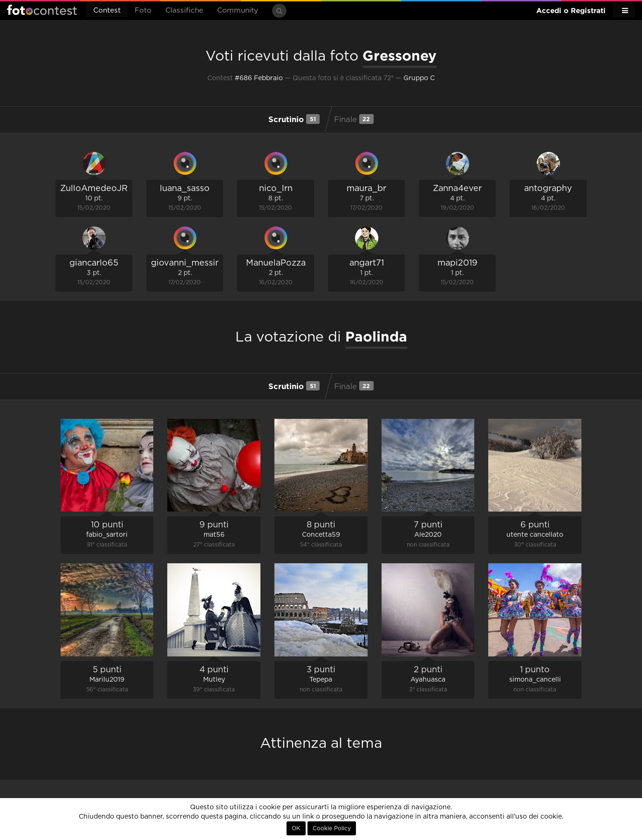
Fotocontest (42, 10)
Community (238, 10)
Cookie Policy (332, 828)
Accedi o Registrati (571, 10)
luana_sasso (185, 189)
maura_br (366, 189)
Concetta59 (321, 535)
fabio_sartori (107, 535)
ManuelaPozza (276, 263)
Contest (107, 10)
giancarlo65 (94, 263)
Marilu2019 (107, 680)
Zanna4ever (457, 189)
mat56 (214, 535)
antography (548, 189)
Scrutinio (294, 119)
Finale (354, 119)
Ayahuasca (428, 680)
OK (296, 828)
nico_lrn (276, 189)
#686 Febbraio (259, 78)
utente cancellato (535, 535)
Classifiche (184, 10)
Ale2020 (428, 535)
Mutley (214, 680)
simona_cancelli (535, 680)
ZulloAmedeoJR (94, 189)
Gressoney (400, 55)
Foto (143, 10)
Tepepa (321, 680)
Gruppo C (419, 78)
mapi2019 (458, 263)
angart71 (367, 263)
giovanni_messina (188, 263)
